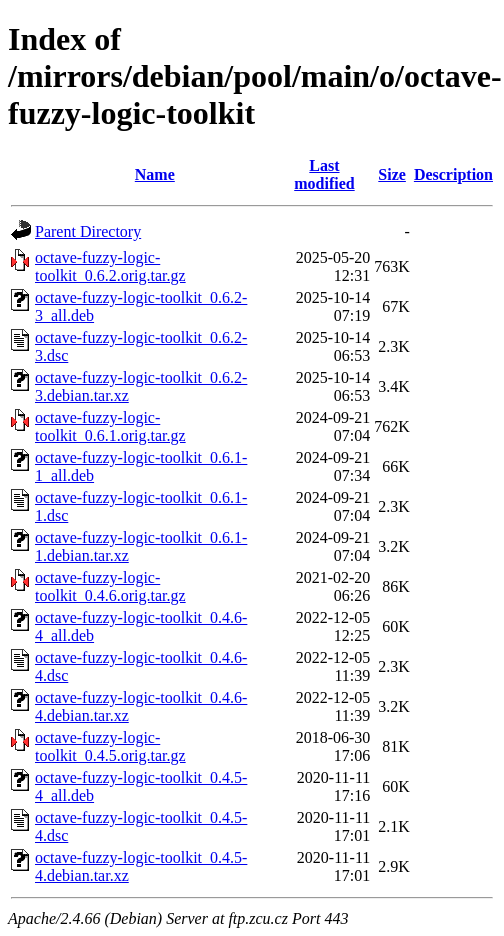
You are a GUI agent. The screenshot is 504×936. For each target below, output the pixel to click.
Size (392, 174)
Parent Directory (88, 231)
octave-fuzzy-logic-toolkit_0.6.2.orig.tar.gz (110, 266)
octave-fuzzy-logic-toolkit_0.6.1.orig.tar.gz (110, 426)
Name (155, 174)
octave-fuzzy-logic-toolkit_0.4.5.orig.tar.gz (110, 746)
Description (453, 174)
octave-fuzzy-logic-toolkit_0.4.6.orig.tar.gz (110, 586)
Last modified (324, 174)
